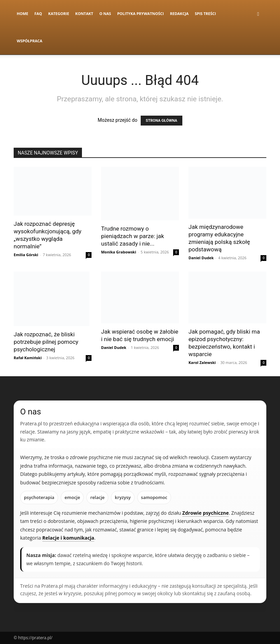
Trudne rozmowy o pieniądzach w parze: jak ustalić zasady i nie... (132, 236)
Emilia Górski (26, 255)
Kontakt (84, 13)
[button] (258, 14)
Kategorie (59, 13)
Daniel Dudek (201, 258)
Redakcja (179, 13)
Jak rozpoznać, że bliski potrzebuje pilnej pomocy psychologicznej (46, 342)
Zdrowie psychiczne (206, 513)
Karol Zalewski (202, 362)
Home (23, 13)
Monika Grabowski (119, 252)
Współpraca (30, 41)
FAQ (38, 13)
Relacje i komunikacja (68, 538)
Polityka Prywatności (141, 13)
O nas (105, 13)
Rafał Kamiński (28, 358)
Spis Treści (205, 13)
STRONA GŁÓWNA (162, 121)
